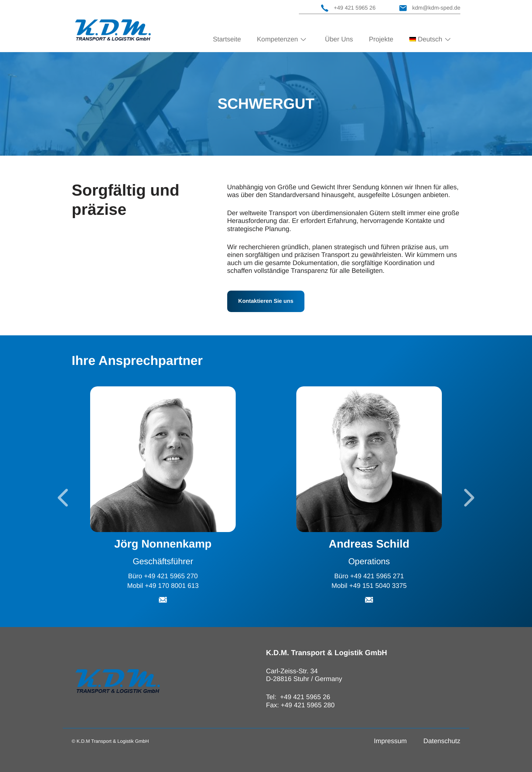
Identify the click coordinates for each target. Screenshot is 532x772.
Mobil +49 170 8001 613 (163, 586)
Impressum (390, 741)
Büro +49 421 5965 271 (369, 576)
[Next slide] (469, 498)
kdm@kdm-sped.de (430, 8)
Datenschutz (442, 741)
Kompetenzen (277, 39)
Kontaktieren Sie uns (266, 301)
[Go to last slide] (63, 498)
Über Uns (339, 39)
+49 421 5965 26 (348, 8)
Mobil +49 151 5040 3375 (369, 586)
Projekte (381, 39)
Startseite (227, 39)
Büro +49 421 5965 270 (163, 576)
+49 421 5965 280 (308, 705)
